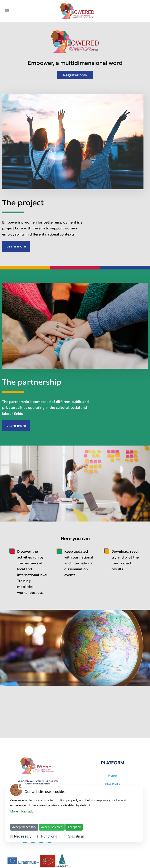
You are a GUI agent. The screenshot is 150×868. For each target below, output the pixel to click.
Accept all (73, 827)
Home (112, 775)
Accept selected (51, 827)
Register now (75, 75)
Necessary (22, 836)
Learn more (16, 246)
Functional (49, 836)
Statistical (75, 836)
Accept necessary (23, 827)
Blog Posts (112, 784)
